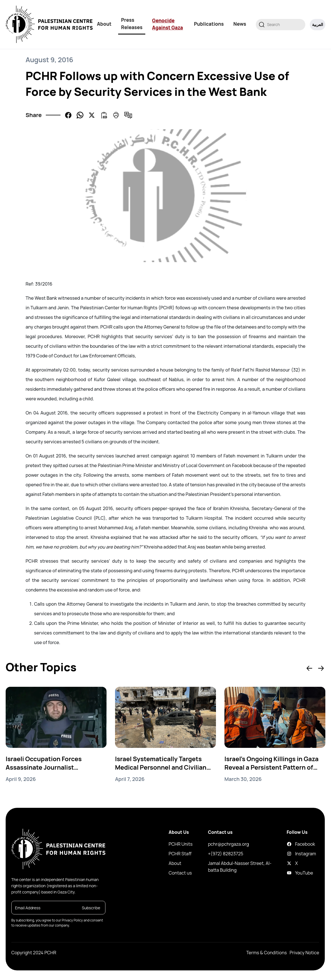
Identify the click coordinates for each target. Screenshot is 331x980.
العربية (318, 24)
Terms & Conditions (266, 953)
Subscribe (91, 908)
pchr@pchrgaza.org (229, 844)
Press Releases (132, 24)
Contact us (180, 873)
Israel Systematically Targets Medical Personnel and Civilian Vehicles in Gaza (161, 763)
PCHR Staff (180, 854)
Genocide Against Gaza (167, 24)
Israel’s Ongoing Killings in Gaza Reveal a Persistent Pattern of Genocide (271, 763)
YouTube (291, 873)
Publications (209, 24)
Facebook (291, 844)
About (104, 24)
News (240, 24)
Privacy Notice (304, 953)
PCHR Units (181, 844)
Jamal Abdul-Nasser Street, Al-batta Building (240, 867)
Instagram (291, 854)
